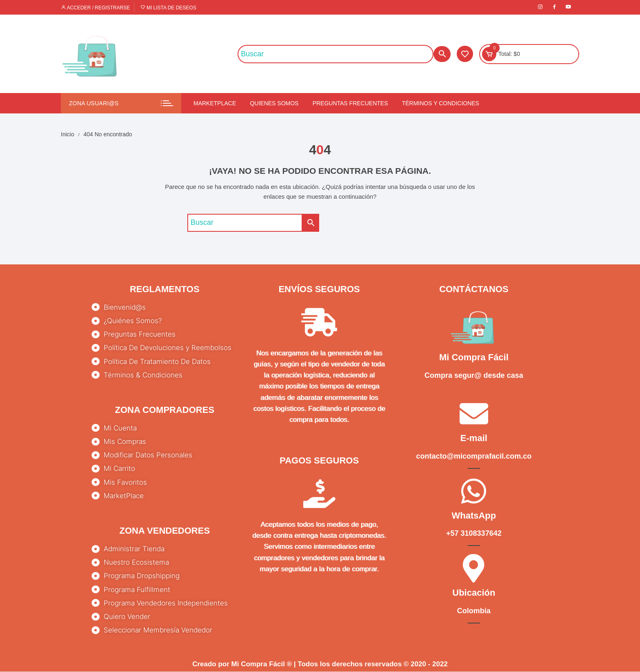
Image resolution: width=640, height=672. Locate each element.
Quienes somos (274, 103)
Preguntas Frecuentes (350, 103)
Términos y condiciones (441, 103)
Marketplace (215, 103)
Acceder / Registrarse (95, 8)
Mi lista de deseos (168, 8)
